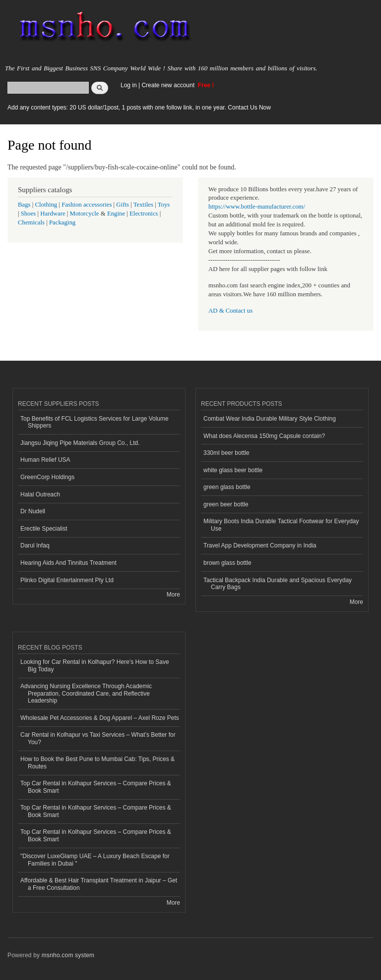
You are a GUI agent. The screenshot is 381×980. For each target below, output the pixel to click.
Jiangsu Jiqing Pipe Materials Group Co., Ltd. (80, 443)
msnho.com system (68, 955)
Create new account (169, 85)
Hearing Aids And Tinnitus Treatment (68, 563)
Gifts (123, 205)
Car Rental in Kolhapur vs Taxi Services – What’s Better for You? (98, 738)
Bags (24, 205)
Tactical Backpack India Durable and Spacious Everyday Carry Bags (278, 584)
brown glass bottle (227, 563)
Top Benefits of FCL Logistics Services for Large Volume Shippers (95, 422)
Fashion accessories (87, 205)
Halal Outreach (40, 494)
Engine (116, 214)
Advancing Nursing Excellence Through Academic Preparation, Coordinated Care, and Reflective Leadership (86, 693)
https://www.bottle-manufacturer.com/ (257, 207)
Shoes (29, 214)
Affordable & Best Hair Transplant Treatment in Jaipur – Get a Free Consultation (99, 884)
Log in (129, 85)
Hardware (53, 214)
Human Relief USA (45, 460)
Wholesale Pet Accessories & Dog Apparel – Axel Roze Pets (100, 718)
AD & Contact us (230, 311)
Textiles (143, 205)
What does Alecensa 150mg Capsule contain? (264, 436)
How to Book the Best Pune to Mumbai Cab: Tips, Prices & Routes (97, 762)
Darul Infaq (35, 545)
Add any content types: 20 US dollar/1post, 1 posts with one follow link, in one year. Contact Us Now (139, 108)
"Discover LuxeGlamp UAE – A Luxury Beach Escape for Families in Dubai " (95, 860)
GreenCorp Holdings (47, 477)
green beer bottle (226, 504)
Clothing (46, 205)
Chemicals (32, 222)
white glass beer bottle (233, 470)
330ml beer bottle (226, 453)
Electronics (144, 214)
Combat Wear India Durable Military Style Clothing (270, 419)
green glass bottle (227, 487)
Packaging (62, 222)
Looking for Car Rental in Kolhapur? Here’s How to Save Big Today (95, 665)
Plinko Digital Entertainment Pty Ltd (67, 580)
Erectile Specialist (44, 529)
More (173, 595)
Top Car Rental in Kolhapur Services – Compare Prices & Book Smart (96, 787)
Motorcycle (85, 214)
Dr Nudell (33, 511)
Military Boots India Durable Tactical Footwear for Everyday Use (281, 525)
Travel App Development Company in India (260, 545)
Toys (164, 205)
